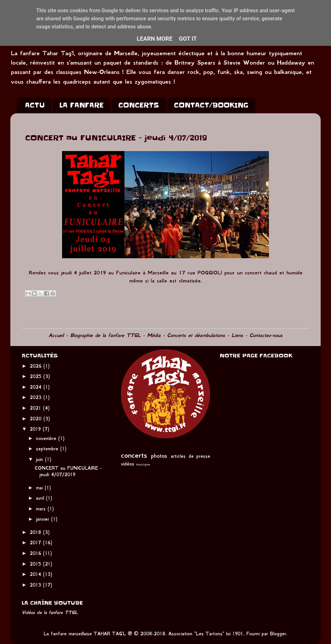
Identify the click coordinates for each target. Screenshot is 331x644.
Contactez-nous (266, 335)
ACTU (35, 105)
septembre (48, 449)
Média (154, 335)
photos (159, 456)
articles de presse (190, 456)
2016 (36, 553)
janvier (43, 519)
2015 (36, 564)
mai (40, 488)
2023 (37, 397)
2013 (36, 585)
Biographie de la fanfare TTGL (105, 335)
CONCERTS (139, 105)
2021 (36, 408)
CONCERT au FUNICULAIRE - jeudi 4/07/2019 (68, 471)
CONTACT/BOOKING (211, 105)
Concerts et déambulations (196, 335)
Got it (188, 39)
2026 (37, 366)
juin (40, 459)
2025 (37, 376)
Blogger (278, 634)
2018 (36, 532)
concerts (134, 455)
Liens (237, 335)
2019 (36, 429)
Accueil (56, 335)
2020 (37, 419)
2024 (37, 387)
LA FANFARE (81, 105)
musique (143, 464)
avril (41, 498)
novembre (47, 438)
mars (42, 509)
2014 (36, 574)
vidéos (128, 464)
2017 (36, 543)
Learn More (155, 39)
